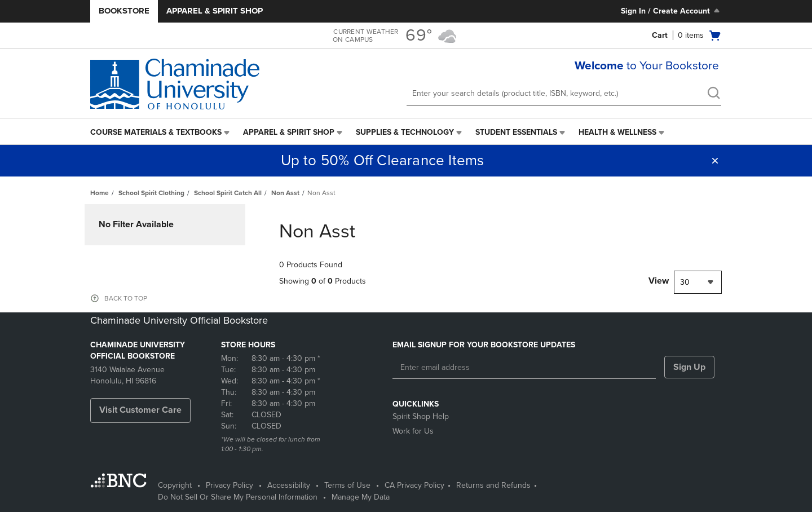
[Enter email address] (524, 368)
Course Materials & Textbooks (156, 132)
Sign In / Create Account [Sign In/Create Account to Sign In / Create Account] (671, 11)
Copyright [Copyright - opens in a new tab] (175, 485)
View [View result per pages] (659, 281)
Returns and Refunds (493, 485)
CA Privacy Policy (414, 485)
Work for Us (413, 431)
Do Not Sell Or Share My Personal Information (238, 497)
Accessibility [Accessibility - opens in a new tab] (289, 485)
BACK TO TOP (126, 298)
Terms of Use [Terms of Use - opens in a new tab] (347, 485)
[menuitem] (161, 133)
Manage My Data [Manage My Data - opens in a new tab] (361, 497)
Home (100, 193)
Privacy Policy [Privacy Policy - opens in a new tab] (230, 485)
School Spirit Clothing (151, 193)
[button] (715, 161)
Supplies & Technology (405, 132)
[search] (713, 94)
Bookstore (124, 11)
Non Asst (285, 193)
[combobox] (698, 282)
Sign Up (689, 367)
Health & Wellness (617, 132)
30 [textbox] (685, 282)
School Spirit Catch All (228, 193)
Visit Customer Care (140, 410)
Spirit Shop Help (421, 416)
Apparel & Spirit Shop (215, 11)
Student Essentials (516, 132)
